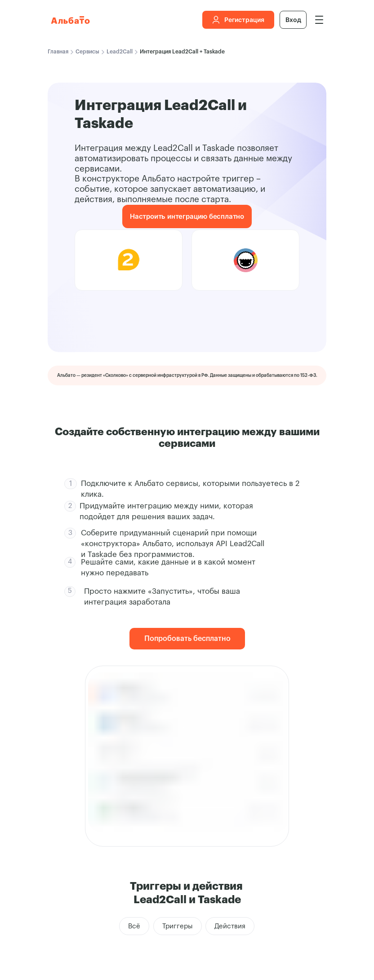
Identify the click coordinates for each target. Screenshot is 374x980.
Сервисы (87, 52)
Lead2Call (120, 52)
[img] (319, 20)
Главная (58, 52)
